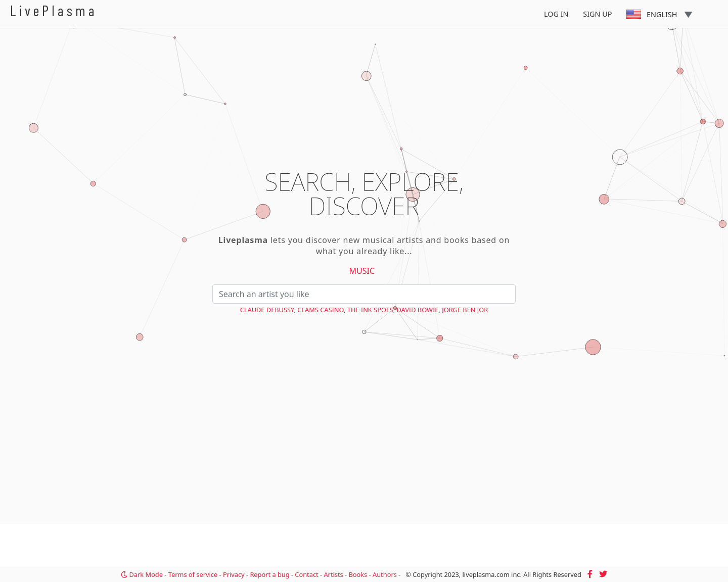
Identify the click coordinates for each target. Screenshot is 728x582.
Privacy (234, 574)
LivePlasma (54, 10)
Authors (385, 574)
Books (358, 574)
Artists (333, 574)
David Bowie (417, 310)
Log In (556, 14)
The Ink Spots (370, 310)
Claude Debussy (267, 310)
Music (362, 271)
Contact (306, 574)
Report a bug (269, 574)
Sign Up (597, 14)
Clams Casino (321, 310)
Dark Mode (142, 574)
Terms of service (193, 574)
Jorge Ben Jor (465, 310)
